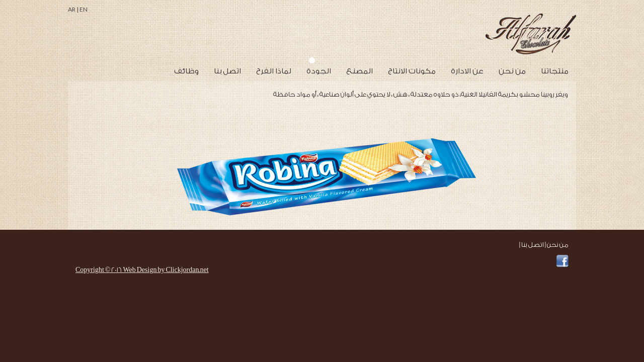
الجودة (319, 71)
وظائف (186, 71)
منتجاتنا (555, 71)
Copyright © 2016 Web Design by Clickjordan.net (142, 270)
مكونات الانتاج (412, 71)
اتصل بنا (227, 71)
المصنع (359, 71)
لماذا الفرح (274, 71)
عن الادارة (467, 71)
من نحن (512, 71)
